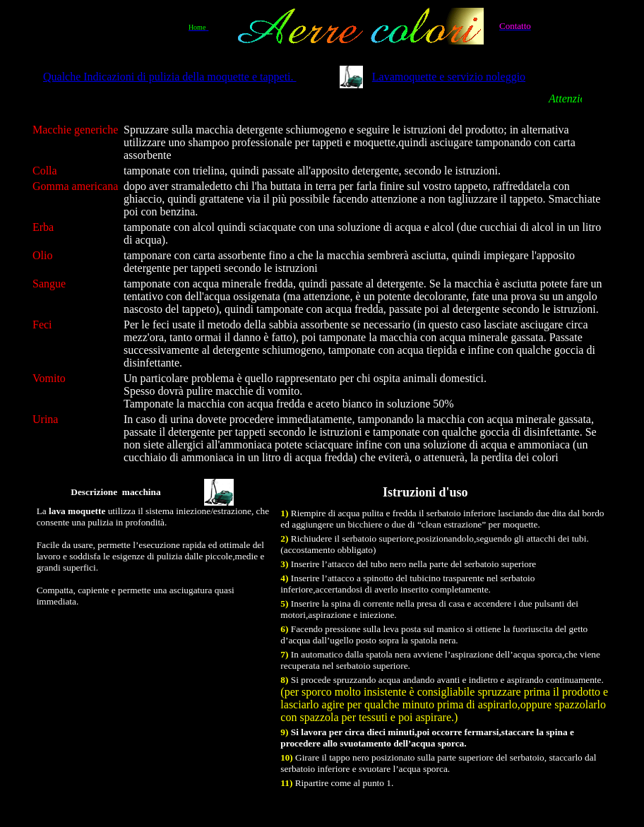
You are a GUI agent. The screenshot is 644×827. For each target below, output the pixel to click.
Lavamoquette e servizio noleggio (449, 77)
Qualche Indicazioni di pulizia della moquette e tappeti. (170, 77)
